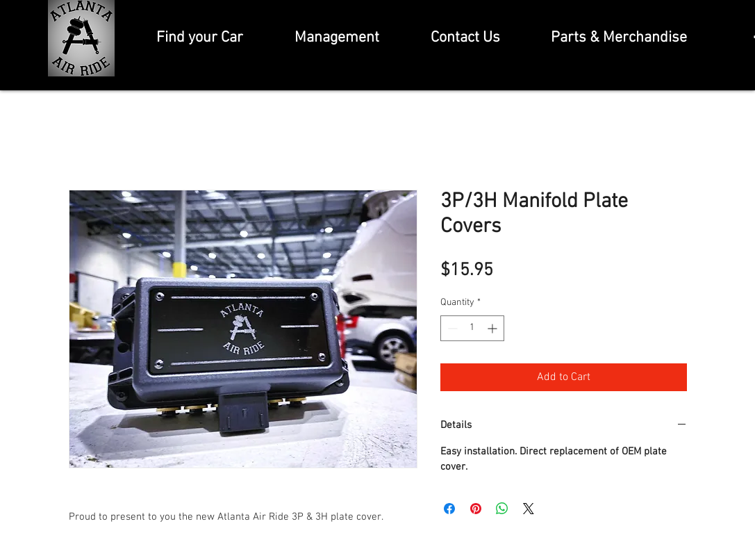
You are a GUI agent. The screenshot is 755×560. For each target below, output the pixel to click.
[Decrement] (451, 328)
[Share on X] (529, 509)
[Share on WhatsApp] (502, 509)
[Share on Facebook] (449, 509)
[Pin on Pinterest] (476, 509)
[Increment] (493, 328)
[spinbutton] (472, 328)
